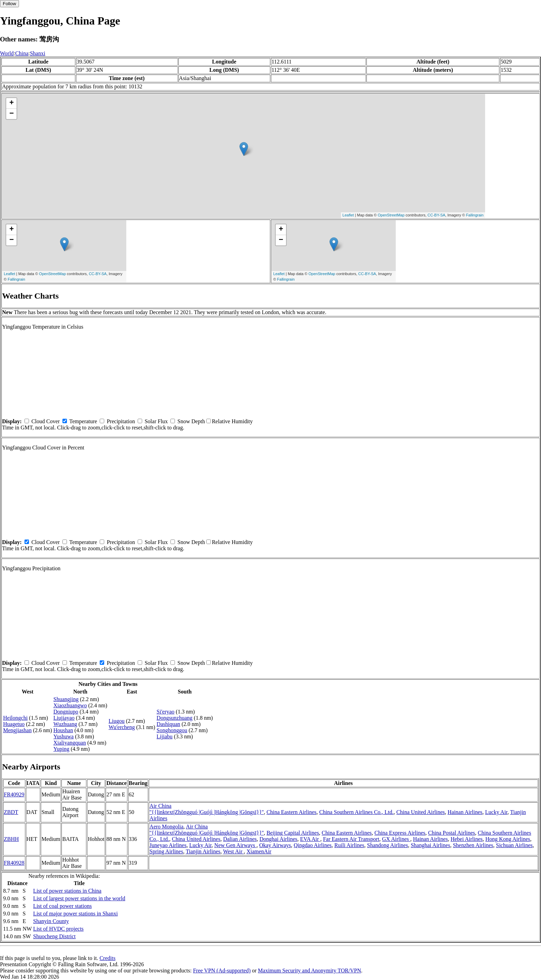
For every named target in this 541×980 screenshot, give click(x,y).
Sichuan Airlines (514, 845)
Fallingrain (475, 215)
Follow (9, 4)
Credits (107, 958)
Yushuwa (64, 736)
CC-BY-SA (436, 215)
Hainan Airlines (465, 812)
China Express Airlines (400, 833)
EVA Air (310, 839)
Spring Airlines (166, 851)
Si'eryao (166, 712)
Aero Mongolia (166, 827)
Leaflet (348, 215)
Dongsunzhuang (175, 718)
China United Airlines (421, 812)
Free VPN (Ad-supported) (222, 971)
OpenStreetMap (391, 215)
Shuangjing (66, 699)
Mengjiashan (17, 730)
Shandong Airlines (388, 845)
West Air (233, 851)
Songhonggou (172, 730)
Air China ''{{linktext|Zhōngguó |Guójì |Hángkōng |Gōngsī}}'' (206, 809)
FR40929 (14, 794)
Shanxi (38, 53)
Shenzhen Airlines (473, 845)
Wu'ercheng (122, 727)
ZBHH (11, 839)
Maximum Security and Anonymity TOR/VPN (310, 971)
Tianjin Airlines (203, 851)
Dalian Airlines (240, 839)
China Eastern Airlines (291, 812)
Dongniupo (66, 712)
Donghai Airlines (278, 839)
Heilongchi (15, 718)
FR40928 (14, 863)
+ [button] (12, 103)
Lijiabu (165, 736)
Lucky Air (496, 812)
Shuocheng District (54, 936)
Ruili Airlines (349, 845)
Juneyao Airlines (168, 845)
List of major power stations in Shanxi (75, 914)
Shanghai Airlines (430, 845)
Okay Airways (275, 845)
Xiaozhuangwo (70, 705)
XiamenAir (259, 851)
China (22, 53)
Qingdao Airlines (313, 845)
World (7, 53)
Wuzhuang (65, 724)
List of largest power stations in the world (79, 898)
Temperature (83, 421)
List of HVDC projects (58, 929)
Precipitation (121, 421)
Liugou (117, 721)
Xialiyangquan (70, 743)
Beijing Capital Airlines (293, 833)
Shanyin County (51, 921)
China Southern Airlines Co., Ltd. (356, 812)
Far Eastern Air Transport (351, 839)
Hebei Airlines (467, 839)
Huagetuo (14, 724)
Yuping (61, 749)
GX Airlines (396, 839)
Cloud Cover (46, 421)
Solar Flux (156, 421)
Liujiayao (64, 718)
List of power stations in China (67, 891)
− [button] (12, 114)
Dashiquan (168, 724)
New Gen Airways (235, 845)
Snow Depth (191, 421)
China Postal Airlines (452, 833)
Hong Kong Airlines (508, 839)
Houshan (63, 730)
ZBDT (11, 812)
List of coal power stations (62, 906)
